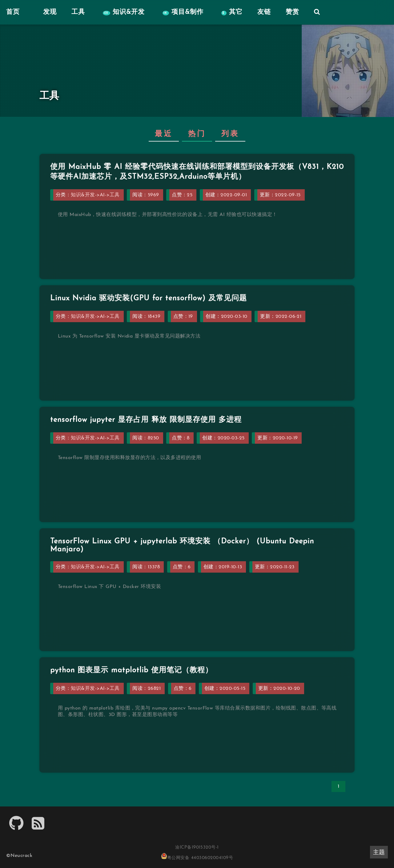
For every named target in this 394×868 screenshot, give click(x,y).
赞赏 (292, 12)
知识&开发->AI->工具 (95, 195)
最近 (164, 134)
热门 (197, 134)
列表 (230, 134)
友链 (264, 12)
